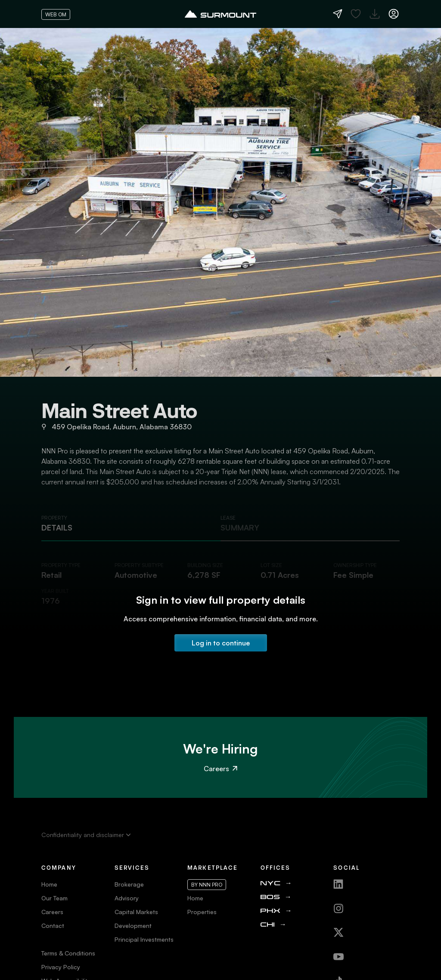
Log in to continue (221, 643)
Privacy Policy (61, 967)
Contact (53, 926)
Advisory (127, 898)
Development (133, 926)
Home (49, 884)
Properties (202, 912)
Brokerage (129, 884)
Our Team (54, 898)
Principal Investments (144, 939)
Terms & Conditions (68, 953)
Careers (220, 769)
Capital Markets (136, 912)
